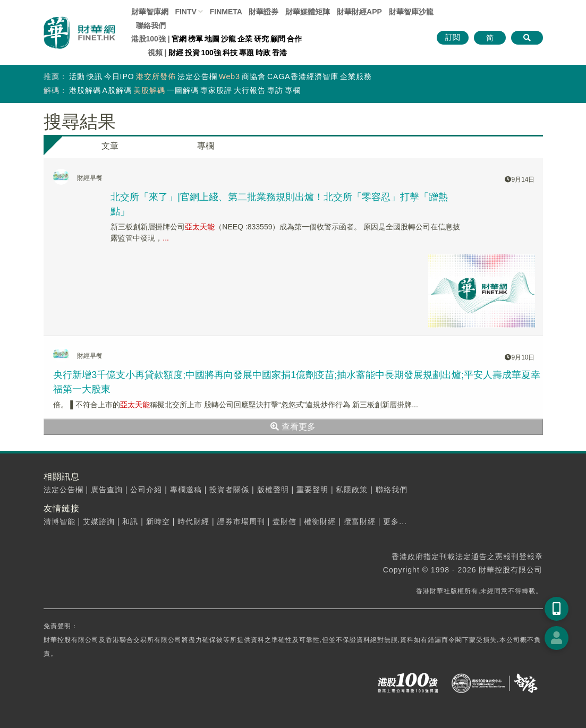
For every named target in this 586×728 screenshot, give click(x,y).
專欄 (293, 90)
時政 (263, 53)
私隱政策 (352, 490)
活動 (77, 76)
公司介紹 (146, 490)
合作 (294, 39)
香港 (279, 53)
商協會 (254, 76)
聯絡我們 (151, 25)
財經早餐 (90, 178)
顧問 (278, 39)
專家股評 (216, 90)
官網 (179, 39)
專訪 (275, 90)
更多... (395, 521)
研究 (261, 39)
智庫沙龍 (411, 12)
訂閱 (453, 37)
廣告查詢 (107, 490)
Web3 (230, 76)
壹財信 (284, 521)
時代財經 (193, 521)
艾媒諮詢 (99, 521)
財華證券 (264, 12)
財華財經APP (359, 12)
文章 (110, 146)
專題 (247, 53)
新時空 (158, 521)
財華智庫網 (150, 12)
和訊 (130, 521)
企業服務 (356, 76)
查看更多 (293, 427)
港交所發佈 (156, 76)
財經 (176, 53)
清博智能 (60, 521)
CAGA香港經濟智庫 (303, 76)
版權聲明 (273, 490)
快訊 (95, 76)
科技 (230, 53)
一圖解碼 (183, 90)
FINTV (185, 12)
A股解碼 (117, 90)
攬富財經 (360, 521)
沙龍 (228, 39)
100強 (211, 53)
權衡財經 (320, 521)
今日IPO (119, 76)
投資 (192, 53)
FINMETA (226, 12)
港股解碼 (85, 90)
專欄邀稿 (186, 490)
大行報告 (250, 90)
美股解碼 (149, 90)
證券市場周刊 (241, 521)
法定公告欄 (197, 76)
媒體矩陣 (308, 12)
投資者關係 (229, 490)
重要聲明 (312, 490)
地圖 (212, 39)
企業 (245, 39)
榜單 (196, 39)
